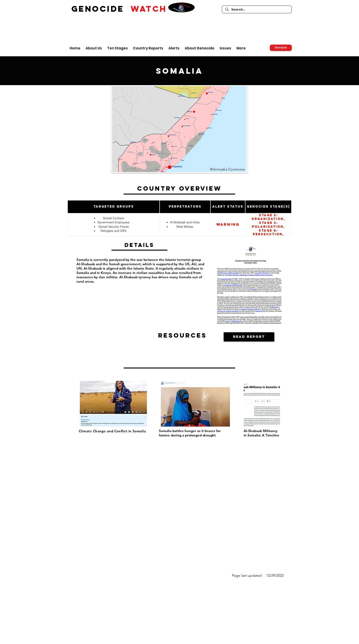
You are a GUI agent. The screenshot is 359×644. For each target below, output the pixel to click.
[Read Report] (249, 337)
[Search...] (257, 10)
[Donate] (281, 48)
